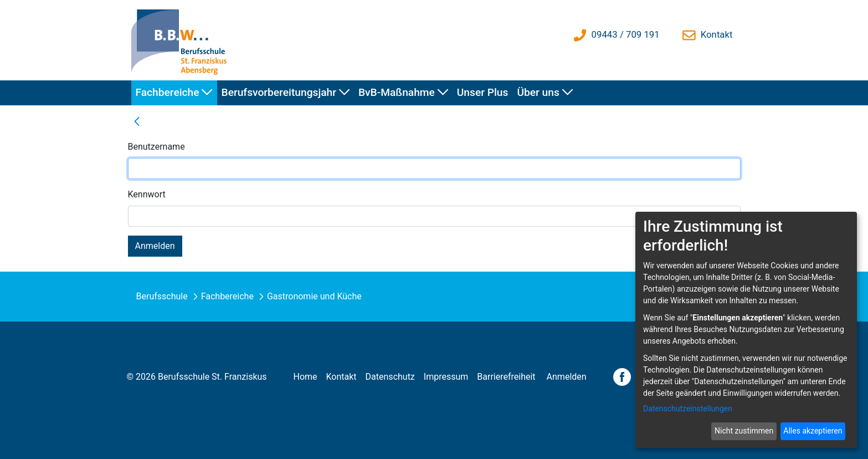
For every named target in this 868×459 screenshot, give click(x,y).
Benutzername (156, 147)
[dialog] (746, 330)
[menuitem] (174, 93)
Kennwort (147, 194)
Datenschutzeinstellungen (688, 409)
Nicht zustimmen (744, 431)
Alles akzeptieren (813, 431)
